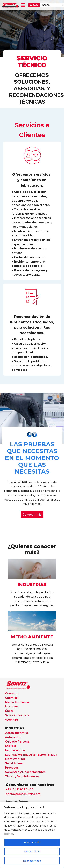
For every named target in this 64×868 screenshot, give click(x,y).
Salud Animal (14, 763)
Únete (9, 711)
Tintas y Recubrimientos (22, 776)
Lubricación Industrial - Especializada (31, 755)
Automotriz (13, 737)
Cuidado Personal (18, 742)
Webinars (12, 720)
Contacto (34, 5)
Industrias (15, 728)
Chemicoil (12, 698)
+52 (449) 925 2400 (20, 790)
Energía (10, 746)
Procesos (12, 768)
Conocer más (32, 515)
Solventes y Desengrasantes (25, 772)
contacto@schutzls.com (23, 794)
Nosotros (12, 707)
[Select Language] (52, 5)
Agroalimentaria (17, 733)
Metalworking (15, 759)
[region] (32, 835)
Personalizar (32, 852)
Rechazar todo (32, 861)
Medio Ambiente (17, 702)
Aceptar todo (32, 842)
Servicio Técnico (17, 715)
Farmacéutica (15, 750)
